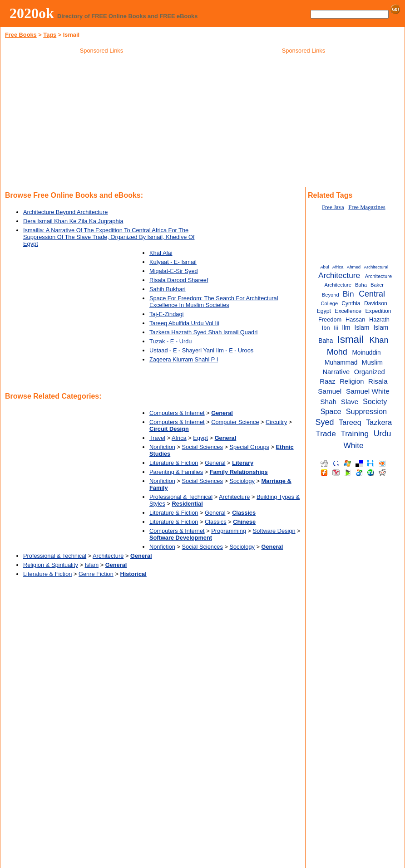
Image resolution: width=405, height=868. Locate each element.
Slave (350, 402)
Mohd (337, 352)
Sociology (242, 481)
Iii (336, 328)
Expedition (378, 311)
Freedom (330, 319)
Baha (361, 285)
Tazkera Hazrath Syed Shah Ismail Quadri (203, 332)
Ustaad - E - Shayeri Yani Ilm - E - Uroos (201, 350)
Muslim (372, 362)
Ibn (326, 328)
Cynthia (351, 303)
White (353, 445)
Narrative (336, 372)
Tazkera (379, 422)
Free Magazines (367, 207)
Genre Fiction (96, 574)
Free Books (21, 35)
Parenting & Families (176, 472)
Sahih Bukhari (168, 289)
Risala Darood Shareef (179, 280)
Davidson (376, 303)
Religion (352, 381)
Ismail (350, 339)
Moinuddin (366, 353)
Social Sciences (202, 447)
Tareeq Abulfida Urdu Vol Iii (184, 323)
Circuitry (276, 422)
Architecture (234, 497)
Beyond (331, 295)
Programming (229, 531)
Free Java (333, 207)
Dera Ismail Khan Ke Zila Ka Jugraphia (73, 221)
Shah (328, 402)
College (329, 303)
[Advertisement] (102, 122)
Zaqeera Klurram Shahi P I (184, 359)
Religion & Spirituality (51, 565)
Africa (179, 438)
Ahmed (354, 267)
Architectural (376, 267)
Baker (377, 285)
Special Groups (249, 447)
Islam (92, 565)
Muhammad (341, 363)
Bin (348, 294)
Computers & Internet (177, 413)
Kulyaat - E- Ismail (173, 262)
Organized (370, 372)
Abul (324, 267)
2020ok (32, 13)
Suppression (366, 411)
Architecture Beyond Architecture (65, 212)
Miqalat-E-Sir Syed (174, 271)
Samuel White (368, 391)
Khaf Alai (161, 253)
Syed (325, 422)
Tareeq (350, 422)
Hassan (355, 319)
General (215, 463)
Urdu (383, 434)
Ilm (346, 328)
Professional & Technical (181, 497)
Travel (157, 438)
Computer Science (235, 422)
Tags (50, 35)
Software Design (274, 531)
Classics (216, 522)
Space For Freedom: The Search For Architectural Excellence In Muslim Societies (214, 302)
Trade (326, 434)
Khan (379, 340)
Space (331, 411)
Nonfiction (162, 447)
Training (355, 434)
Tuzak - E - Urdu (170, 341)
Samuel (330, 391)
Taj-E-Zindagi (166, 314)
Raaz (327, 381)
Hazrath (379, 319)
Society (375, 401)
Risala (378, 381)
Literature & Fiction (174, 463)
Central (372, 294)
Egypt (200, 438)
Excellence (348, 311)
